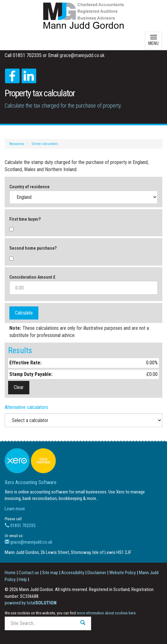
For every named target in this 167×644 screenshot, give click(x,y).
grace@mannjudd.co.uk (82, 55)
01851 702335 (20, 526)
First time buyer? (25, 219)
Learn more (15, 509)
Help (23, 579)
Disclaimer (97, 573)
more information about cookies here (106, 613)
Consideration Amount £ (32, 277)
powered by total (31, 603)
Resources (17, 144)
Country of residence (29, 187)
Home (10, 573)
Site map (50, 573)
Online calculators (45, 144)
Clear (19, 387)
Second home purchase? (33, 248)
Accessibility (73, 573)
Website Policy (123, 573)
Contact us (29, 573)
